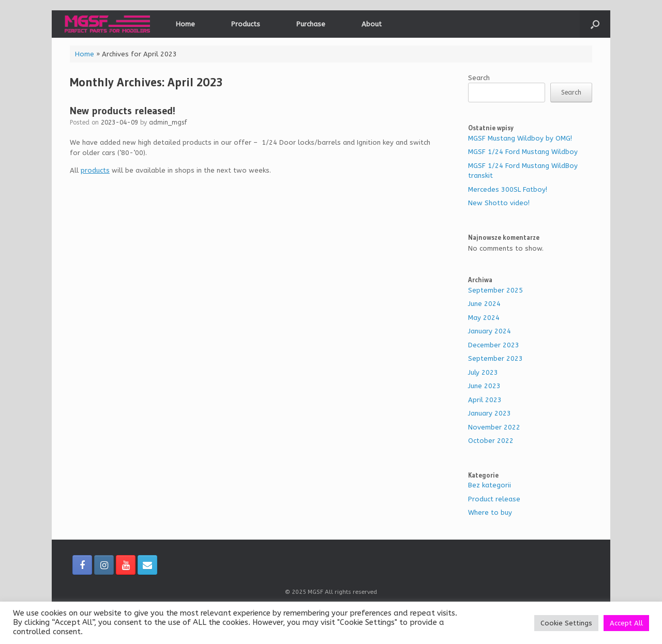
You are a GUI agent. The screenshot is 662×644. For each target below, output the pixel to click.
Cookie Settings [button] (566, 623)
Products (246, 24)
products (95, 170)
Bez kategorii (490, 485)
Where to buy (490, 512)
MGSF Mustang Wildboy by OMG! (520, 138)
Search (479, 78)
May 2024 (484, 318)
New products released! (123, 111)
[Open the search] (595, 24)
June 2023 (484, 386)
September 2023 (495, 358)
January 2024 (490, 331)
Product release (494, 499)
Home (185, 24)
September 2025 (495, 290)
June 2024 (484, 304)
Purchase (311, 24)
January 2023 (490, 413)
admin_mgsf (168, 122)
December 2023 (494, 345)
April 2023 (485, 400)
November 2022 (494, 427)
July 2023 (483, 372)
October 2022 (491, 441)
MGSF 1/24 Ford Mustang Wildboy (523, 152)
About (372, 24)
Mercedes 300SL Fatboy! (508, 189)
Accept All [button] (626, 623)
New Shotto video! (499, 203)
